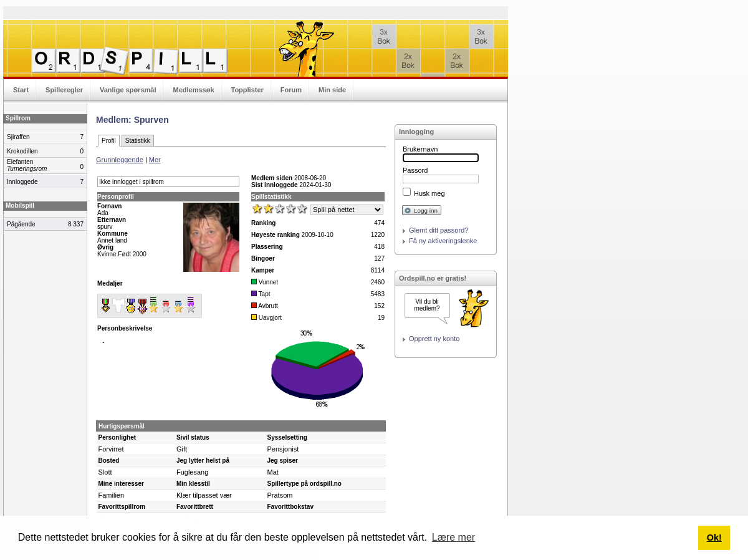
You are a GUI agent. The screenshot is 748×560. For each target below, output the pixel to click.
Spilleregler (64, 90)
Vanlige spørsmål (128, 90)
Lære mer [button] (453, 537)
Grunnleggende (120, 160)
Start (21, 90)
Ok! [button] (714, 538)
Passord (415, 170)
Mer (155, 160)
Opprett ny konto (434, 339)
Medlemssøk (193, 90)
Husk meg (429, 193)
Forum (291, 90)
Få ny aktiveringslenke (443, 241)
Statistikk (138, 141)
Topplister (247, 90)
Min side (332, 90)
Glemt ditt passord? (439, 230)
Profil (109, 141)
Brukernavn (420, 149)
